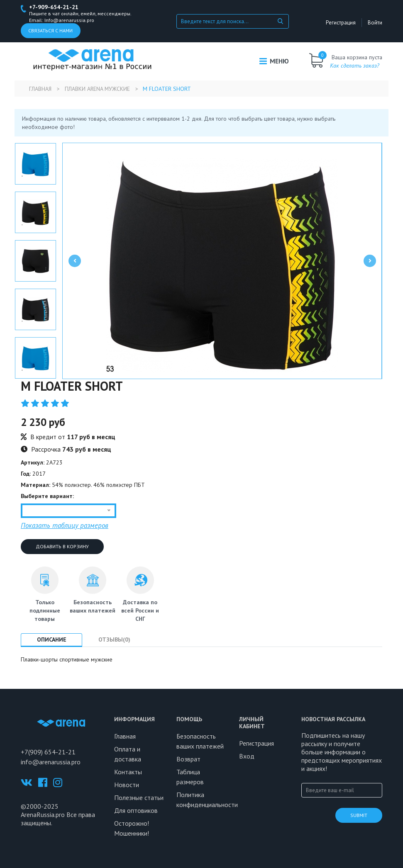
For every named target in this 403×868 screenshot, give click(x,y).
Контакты (128, 772)
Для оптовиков (136, 810)
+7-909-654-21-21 (54, 7)
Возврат (188, 759)
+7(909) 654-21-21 (48, 752)
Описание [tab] (53, 639)
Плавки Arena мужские (99, 89)
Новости (127, 785)
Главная (40, 89)
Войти (375, 23)
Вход (247, 756)
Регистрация (342, 23)
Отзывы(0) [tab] (117, 639)
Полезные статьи (139, 797)
